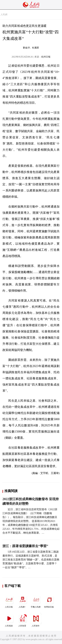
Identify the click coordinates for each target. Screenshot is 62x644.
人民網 (4, 15)
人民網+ (23, 601)
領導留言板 (49, 601)
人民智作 (36, 620)
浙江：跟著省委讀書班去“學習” (25, 546)
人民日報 (9, 601)
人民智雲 (23, 620)
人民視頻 (9, 620)
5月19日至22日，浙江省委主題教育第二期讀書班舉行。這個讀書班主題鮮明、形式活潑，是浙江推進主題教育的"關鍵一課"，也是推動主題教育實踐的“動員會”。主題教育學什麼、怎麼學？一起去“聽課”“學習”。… (31, 560)
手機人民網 (36, 601)
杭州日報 (46, 57)
